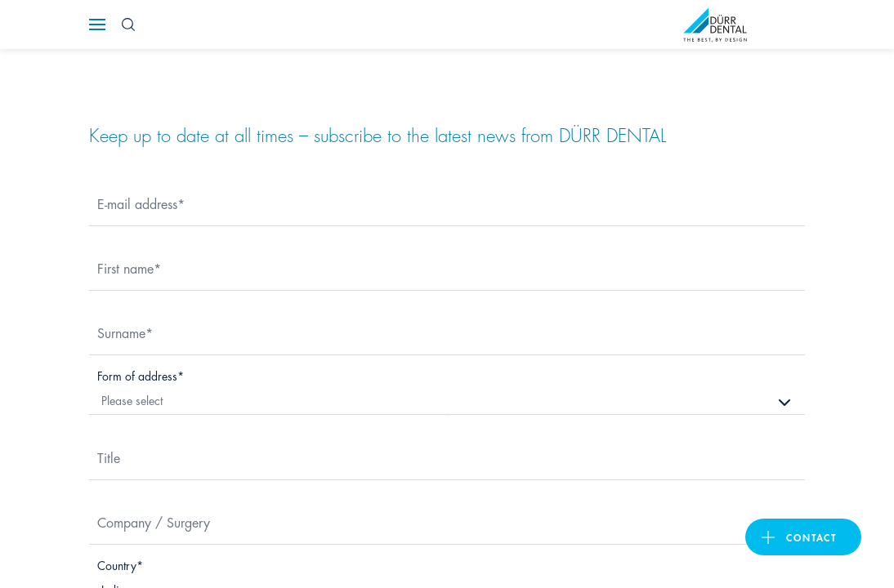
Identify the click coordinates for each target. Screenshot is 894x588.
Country (117, 565)
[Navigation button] (97, 24)
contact (811, 537)
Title (109, 457)
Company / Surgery (154, 521)
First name (125, 267)
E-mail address (137, 203)
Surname (121, 332)
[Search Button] (128, 24)
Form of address (137, 375)
